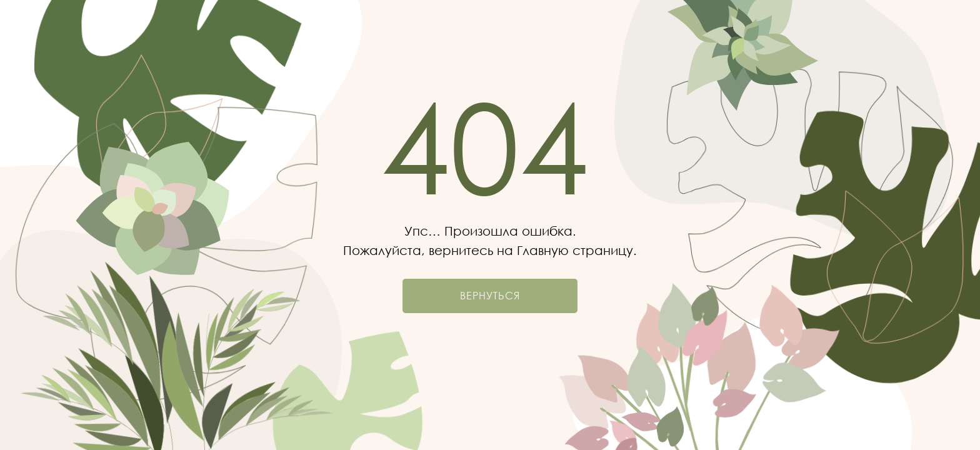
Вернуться (490, 296)
